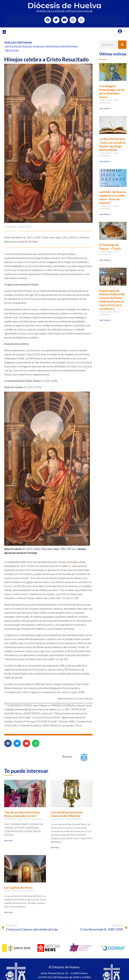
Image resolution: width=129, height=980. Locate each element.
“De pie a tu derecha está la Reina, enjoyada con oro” (22, 814)
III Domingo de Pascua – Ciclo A (110, 247)
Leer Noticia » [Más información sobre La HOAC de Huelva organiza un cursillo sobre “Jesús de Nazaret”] (105, 214)
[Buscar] (122, 45)
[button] (4, 32)
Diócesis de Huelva (64, 5)
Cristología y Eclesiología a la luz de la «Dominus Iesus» (112, 91)
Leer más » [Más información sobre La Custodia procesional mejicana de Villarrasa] (55, 847)
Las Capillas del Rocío (18, 887)
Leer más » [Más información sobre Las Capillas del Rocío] (9, 912)
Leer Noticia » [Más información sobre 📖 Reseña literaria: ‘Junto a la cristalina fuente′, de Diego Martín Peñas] (105, 161)
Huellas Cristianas (18, 42)
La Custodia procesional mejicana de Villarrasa (67, 814)
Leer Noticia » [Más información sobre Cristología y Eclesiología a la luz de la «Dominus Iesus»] (105, 108)
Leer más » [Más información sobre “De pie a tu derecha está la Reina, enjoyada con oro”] (9, 840)
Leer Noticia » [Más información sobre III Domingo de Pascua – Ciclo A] (105, 260)
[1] (69, 566)
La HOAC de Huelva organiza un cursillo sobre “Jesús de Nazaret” (113, 197)
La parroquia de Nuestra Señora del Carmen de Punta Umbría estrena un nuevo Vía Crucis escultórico (112, 300)
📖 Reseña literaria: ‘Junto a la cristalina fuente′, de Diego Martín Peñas (112, 144)
